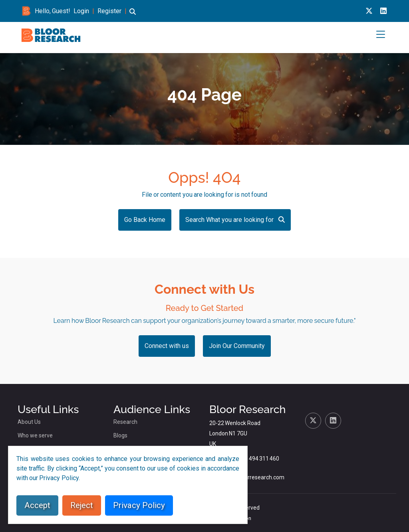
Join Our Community (237, 346)
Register (109, 11)
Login (81, 11)
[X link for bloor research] (369, 11)
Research (125, 422)
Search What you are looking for (235, 220)
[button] (133, 15)
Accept (37, 505)
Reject (82, 505)
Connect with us (167, 346)
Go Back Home (145, 220)
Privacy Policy (139, 505)
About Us (29, 422)
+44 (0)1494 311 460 (253, 459)
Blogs (120, 435)
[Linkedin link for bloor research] (383, 11)
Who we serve (35, 435)
